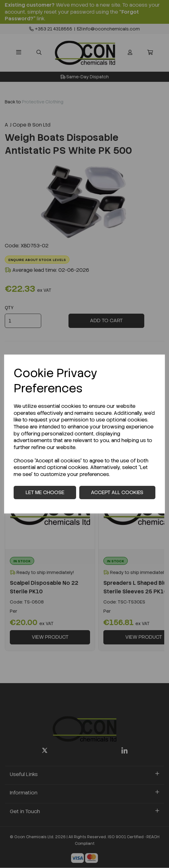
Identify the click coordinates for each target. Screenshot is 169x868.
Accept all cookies (117, 492)
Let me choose (45, 492)
